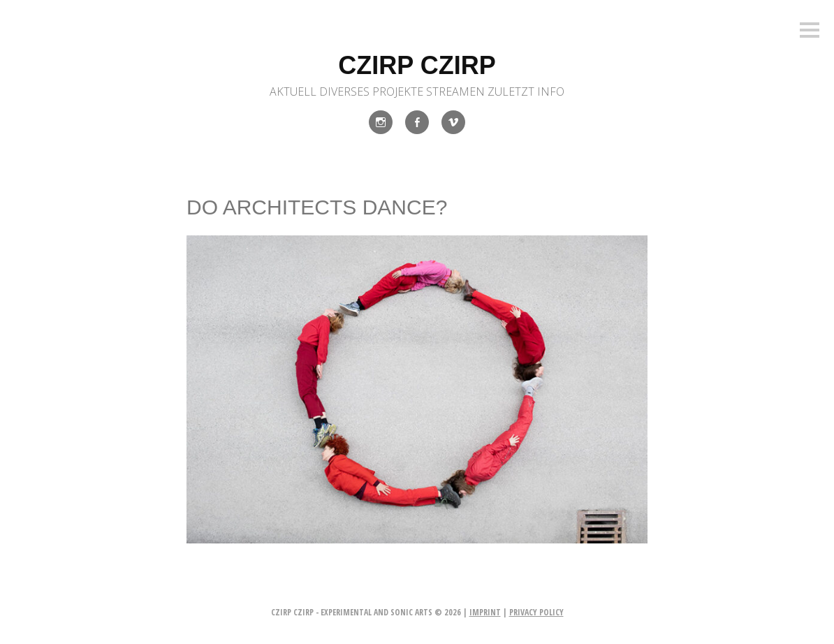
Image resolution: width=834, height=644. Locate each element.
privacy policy (536, 612)
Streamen (455, 92)
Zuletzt (511, 92)
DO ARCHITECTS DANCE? (317, 207)
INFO (551, 92)
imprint (485, 612)
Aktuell (293, 92)
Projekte (398, 92)
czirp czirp (417, 65)
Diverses (344, 92)
